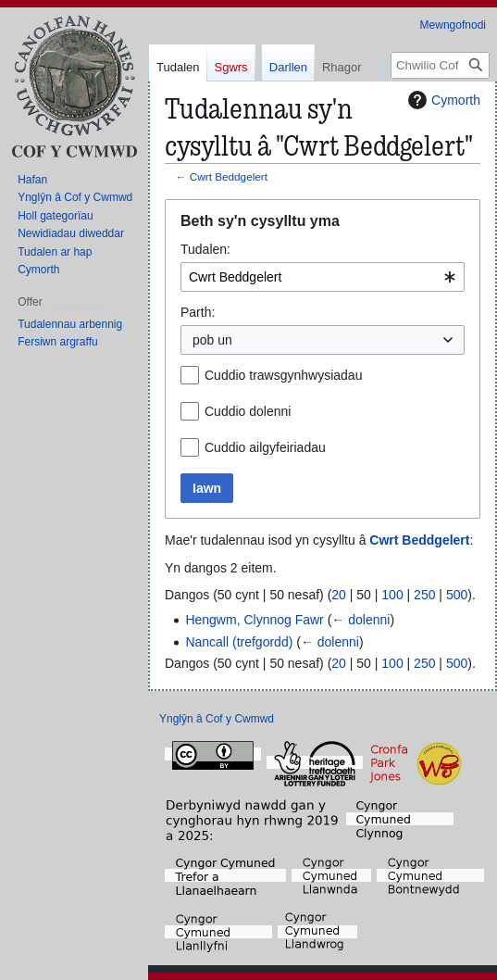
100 (392, 595)
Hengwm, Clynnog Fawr (254, 620)
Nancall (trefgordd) (239, 642)
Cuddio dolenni (248, 411)
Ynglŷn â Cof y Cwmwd (217, 719)
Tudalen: (205, 249)
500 (457, 595)
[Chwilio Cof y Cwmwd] (440, 139)
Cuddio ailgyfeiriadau (265, 447)
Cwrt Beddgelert (229, 176)
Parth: (198, 312)
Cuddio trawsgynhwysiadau (283, 375)
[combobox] (323, 277)
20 (339, 595)
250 (424, 595)
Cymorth (442, 100)
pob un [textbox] (212, 340)
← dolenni (360, 620)
